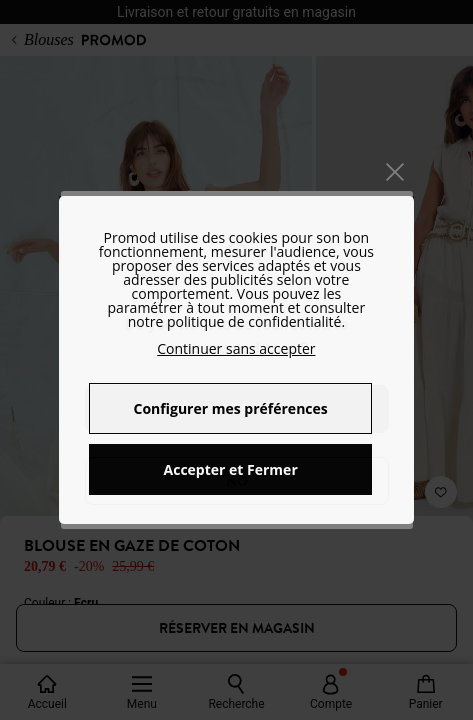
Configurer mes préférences (231, 408)
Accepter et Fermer (231, 469)
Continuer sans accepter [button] (236, 348)
